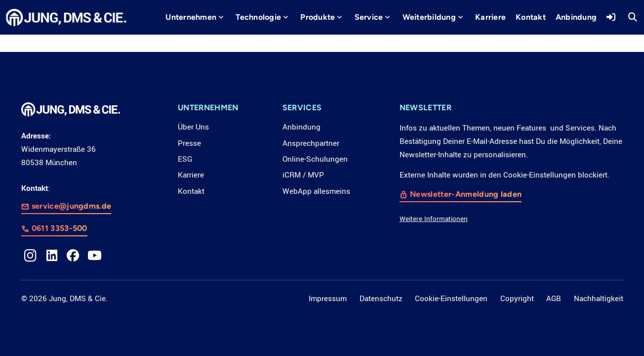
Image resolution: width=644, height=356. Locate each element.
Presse (189, 143)
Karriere (191, 175)
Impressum (328, 299)
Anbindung (302, 127)
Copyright (517, 299)
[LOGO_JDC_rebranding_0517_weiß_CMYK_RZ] (66, 18)
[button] (221, 17)
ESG (185, 159)
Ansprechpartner (311, 143)
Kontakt (191, 191)
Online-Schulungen (315, 159)
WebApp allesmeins (316, 191)
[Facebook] (73, 256)
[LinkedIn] (52, 256)
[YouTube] (95, 256)
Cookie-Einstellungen (451, 299)
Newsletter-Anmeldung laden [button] (466, 195)
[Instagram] (31, 256)
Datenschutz (381, 299)
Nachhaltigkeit (599, 299)
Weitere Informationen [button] (434, 219)
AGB (554, 299)
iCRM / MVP (303, 175)
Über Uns (193, 127)
